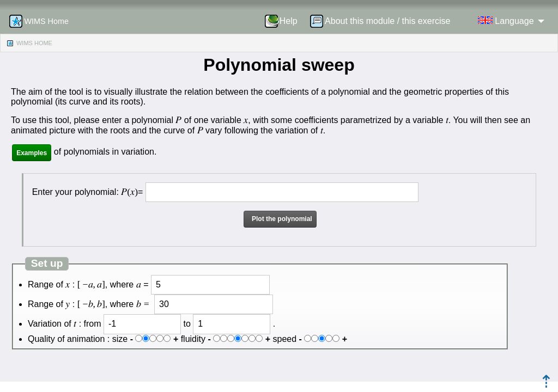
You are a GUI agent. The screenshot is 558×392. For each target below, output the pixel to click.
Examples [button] (32, 153)
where (131, 304)
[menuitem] (285, 21)
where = (129, 284)
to (187, 324)
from (93, 324)
